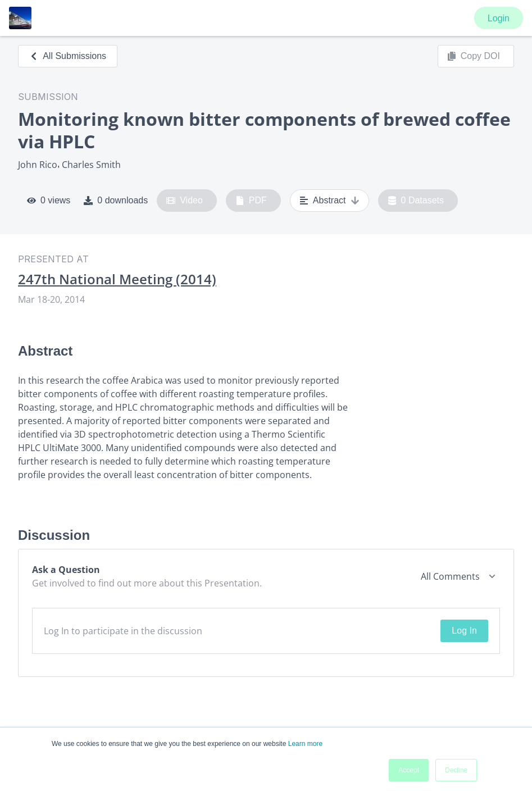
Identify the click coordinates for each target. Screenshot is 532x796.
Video (185, 201)
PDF (251, 201)
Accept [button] (409, 770)
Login (499, 18)
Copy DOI (474, 56)
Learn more (305, 744)
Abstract (329, 201)
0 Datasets (416, 201)
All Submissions (68, 56)
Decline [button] (456, 770)
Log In (464, 631)
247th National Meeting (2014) (117, 279)
